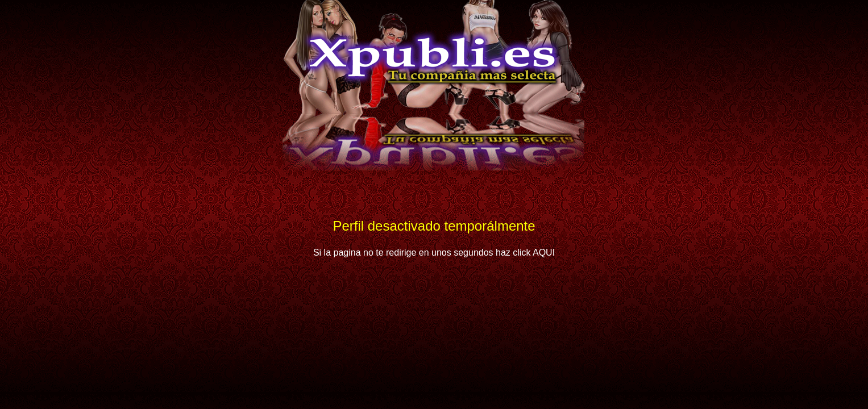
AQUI (544, 253)
